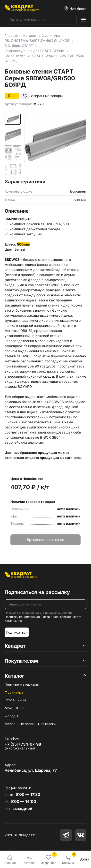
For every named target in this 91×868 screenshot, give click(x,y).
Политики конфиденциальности (27, 617)
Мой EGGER (14, 708)
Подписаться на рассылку (37, 592)
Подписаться (17, 632)
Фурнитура (14, 692)
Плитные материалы (22, 684)
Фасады (11, 716)
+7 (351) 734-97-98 (23, 744)
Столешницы (15, 700)
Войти (84, 859)
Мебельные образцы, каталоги (30, 724)
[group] (55, 145)
